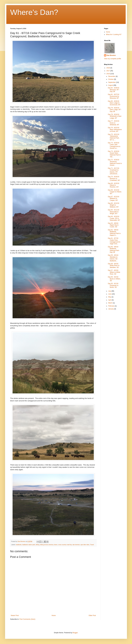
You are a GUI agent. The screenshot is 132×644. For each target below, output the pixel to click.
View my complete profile (113, 59)
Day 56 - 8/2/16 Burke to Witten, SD (114, 279)
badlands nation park (29, 545)
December (112, 76)
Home (54, 615)
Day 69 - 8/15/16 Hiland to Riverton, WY (114, 185)
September (112, 82)
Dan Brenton (111, 55)
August (111, 85)
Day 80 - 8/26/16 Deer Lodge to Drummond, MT (114, 103)
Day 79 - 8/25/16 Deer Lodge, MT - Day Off (115, 110)
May (110, 297)
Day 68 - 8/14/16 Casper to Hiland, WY (115, 192)
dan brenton (76, 545)
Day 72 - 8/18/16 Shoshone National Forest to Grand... (115, 162)
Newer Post (15, 615)
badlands (19, 545)
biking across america (47, 545)
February (112, 306)
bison (56, 545)
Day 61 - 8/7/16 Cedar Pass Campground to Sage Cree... (114, 241)
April (110, 300)
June (110, 294)
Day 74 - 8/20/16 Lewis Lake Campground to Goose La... (114, 146)
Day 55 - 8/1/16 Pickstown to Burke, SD (113, 285)
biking (38, 545)
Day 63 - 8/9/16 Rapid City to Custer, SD (113, 225)
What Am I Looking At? (114, 34)
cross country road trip (65, 545)
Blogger (75, 633)
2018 (108, 68)
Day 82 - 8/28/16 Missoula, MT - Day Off (114, 90)
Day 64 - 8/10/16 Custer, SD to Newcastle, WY (114, 218)
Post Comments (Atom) (27, 619)
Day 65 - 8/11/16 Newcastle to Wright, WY (114, 212)
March (111, 303)
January (111, 309)
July (110, 291)
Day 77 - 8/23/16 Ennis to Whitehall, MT (114, 123)
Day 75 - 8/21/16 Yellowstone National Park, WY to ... (114, 137)
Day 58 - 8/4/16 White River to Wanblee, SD (114, 266)
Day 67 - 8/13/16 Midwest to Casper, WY (114, 198)
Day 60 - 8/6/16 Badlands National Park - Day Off (114, 250)
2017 (108, 71)
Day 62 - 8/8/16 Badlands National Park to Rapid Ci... (114, 233)
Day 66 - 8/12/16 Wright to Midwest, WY (114, 205)
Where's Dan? (34, 12)
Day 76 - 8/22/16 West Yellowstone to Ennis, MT (115, 129)
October (111, 79)
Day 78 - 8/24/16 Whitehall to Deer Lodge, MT (115, 116)
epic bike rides (85, 545)
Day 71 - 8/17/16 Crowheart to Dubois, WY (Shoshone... (114, 171)
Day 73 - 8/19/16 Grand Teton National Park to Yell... (114, 154)
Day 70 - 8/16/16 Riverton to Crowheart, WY (114, 178)
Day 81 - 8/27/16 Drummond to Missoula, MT (114, 96)
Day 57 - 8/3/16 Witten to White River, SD (114, 272)
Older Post (92, 615)
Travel (92, 545)
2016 (108, 74)
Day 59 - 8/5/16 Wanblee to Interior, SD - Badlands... (113, 258)
